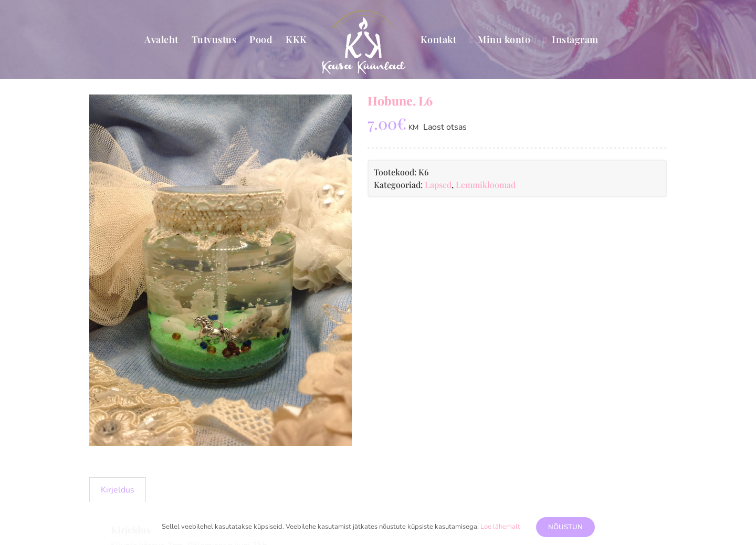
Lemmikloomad (486, 185)
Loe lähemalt (500, 527)
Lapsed (438, 185)
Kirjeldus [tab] (118, 490)
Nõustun (565, 527)
